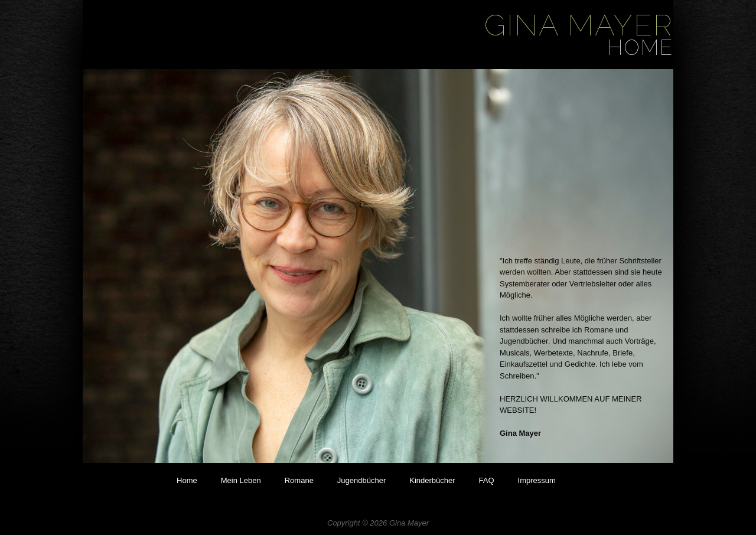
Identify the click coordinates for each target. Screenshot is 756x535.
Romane (299, 480)
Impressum (537, 480)
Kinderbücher (432, 480)
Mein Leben (241, 480)
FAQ (487, 480)
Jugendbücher (361, 480)
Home (187, 480)
